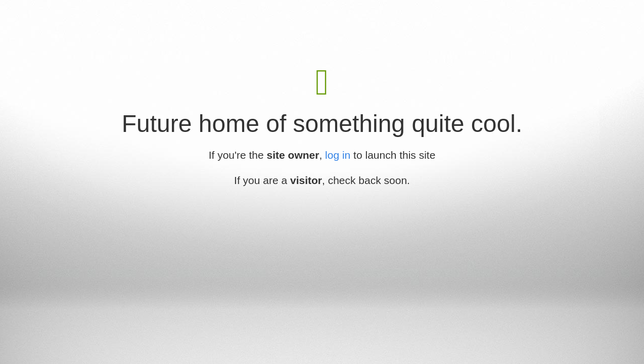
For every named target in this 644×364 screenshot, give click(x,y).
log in (338, 155)
